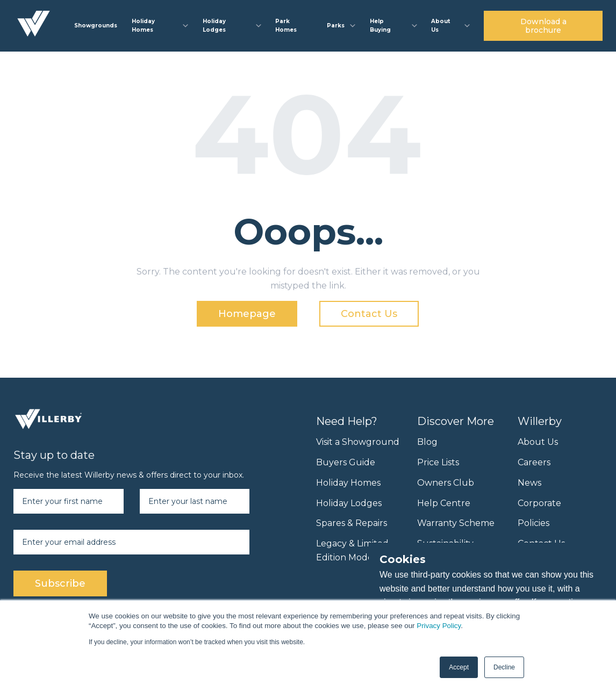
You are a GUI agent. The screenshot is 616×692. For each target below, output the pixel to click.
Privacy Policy (439, 626)
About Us (538, 442)
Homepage (247, 314)
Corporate (539, 503)
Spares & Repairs (352, 523)
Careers (534, 462)
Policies (533, 523)
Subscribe (60, 583)
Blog (427, 442)
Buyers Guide (346, 462)
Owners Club (446, 483)
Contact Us (369, 314)
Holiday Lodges (349, 503)
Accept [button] (459, 667)
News (529, 483)
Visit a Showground (358, 442)
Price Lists (438, 462)
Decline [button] (504, 667)
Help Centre (444, 503)
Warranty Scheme (456, 523)
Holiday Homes (348, 483)
